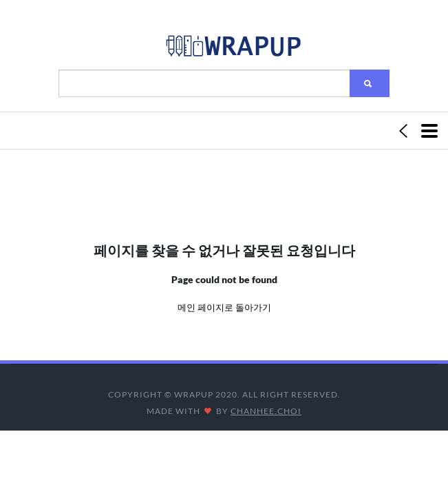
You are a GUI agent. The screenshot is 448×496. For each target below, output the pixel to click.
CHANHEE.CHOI (266, 411)
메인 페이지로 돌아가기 (224, 307)
